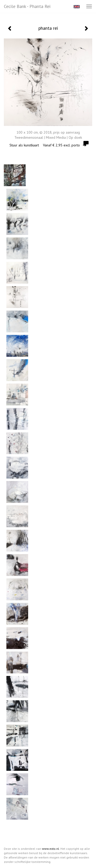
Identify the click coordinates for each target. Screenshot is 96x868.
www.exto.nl (51, 849)
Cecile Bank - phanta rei (27, 6)
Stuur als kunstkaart (48, 145)
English (77, 7)
